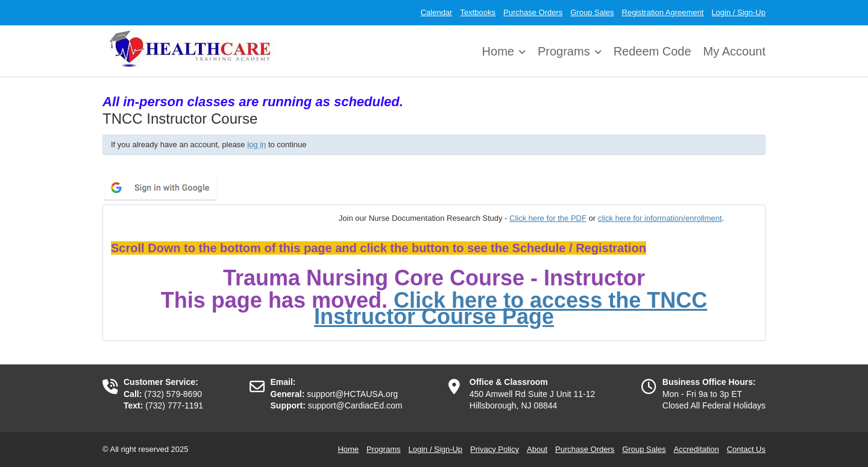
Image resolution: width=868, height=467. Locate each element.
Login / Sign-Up (738, 12)
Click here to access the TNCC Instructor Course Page (511, 309)
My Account (734, 51)
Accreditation (697, 449)
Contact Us (746, 449)
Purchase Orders (533, 12)
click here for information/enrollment (660, 218)
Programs (564, 51)
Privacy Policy (495, 449)
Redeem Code (653, 51)
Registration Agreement (663, 12)
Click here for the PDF (548, 218)
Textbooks (478, 12)
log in (256, 145)
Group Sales (592, 12)
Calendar (437, 12)
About (537, 449)
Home (498, 51)
